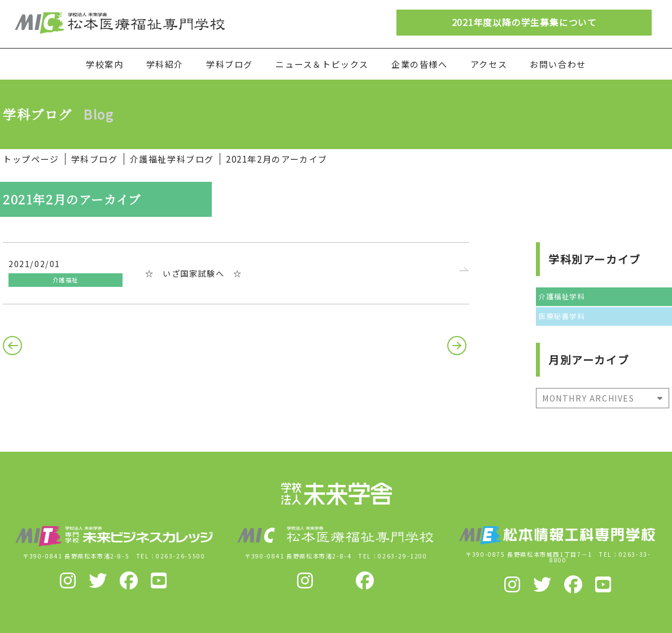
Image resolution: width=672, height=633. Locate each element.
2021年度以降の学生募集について (524, 22)
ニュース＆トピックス (322, 64)
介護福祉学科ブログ (172, 159)
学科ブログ (230, 64)
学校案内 (104, 64)
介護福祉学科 (562, 296)
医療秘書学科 (562, 316)
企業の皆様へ (420, 64)
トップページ (31, 159)
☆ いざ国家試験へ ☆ (194, 273)
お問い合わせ (558, 64)
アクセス (489, 64)
